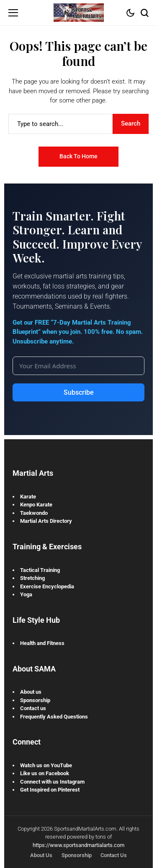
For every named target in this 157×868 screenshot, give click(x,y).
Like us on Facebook (45, 773)
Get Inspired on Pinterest (50, 790)
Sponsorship (35, 700)
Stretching (32, 578)
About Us (41, 855)
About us (31, 692)
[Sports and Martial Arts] (79, 12)
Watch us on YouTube (46, 765)
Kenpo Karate (36, 505)
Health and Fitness (42, 643)
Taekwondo (34, 513)
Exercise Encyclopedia (47, 586)
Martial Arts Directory (46, 521)
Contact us (33, 708)
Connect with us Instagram (52, 782)
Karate (28, 497)
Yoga (26, 594)
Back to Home (78, 156)
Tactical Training (40, 570)
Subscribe (79, 392)
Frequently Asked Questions (54, 717)
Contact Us (114, 855)
